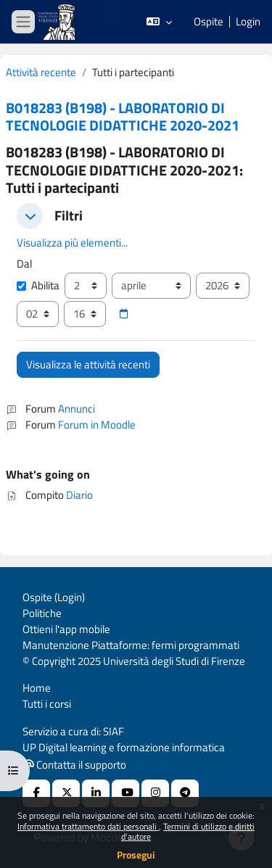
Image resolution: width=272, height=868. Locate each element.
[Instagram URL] (155, 793)
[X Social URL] (66, 793)
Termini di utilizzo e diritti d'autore (188, 831)
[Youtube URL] (125, 793)
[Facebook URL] (36, 793)
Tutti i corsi (47, 704)
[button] (159, 22)
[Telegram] (185, 793)
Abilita (38, 286)
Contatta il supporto (75, 765)
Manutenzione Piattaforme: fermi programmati (131, 645)
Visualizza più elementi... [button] (72, 243)
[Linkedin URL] (96, 793)
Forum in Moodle (97, 425)
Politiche (42, 613)
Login (248, 22)
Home (37, 688)
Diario (79, 495)
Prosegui (136, 855)
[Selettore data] (123, 314)
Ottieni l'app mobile (66, 629)
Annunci (77, 409)
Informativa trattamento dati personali (88, 826)
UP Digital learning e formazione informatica (124, 747)
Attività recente (41, 73)
